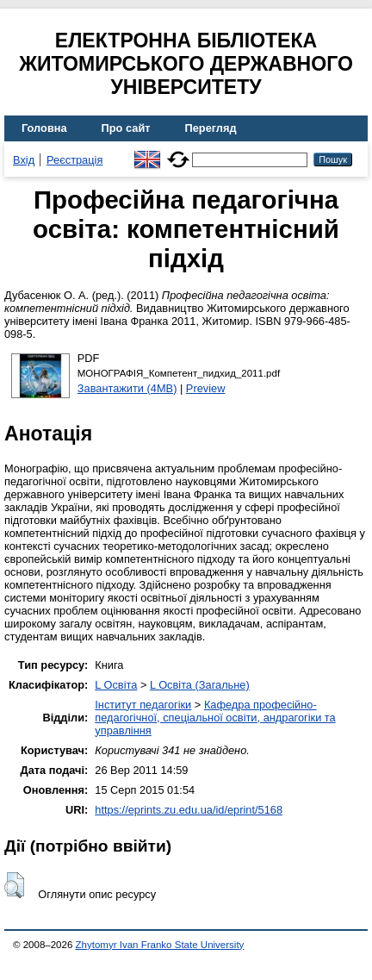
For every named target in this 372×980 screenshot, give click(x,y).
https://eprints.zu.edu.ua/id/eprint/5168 (189, 810)
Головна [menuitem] (44, 128)
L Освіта (116, 685)
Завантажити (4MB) (127, 388)
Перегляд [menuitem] (211, 128)
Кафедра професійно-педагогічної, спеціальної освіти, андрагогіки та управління (215, 718)
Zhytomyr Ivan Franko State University (160, 945)
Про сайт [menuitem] (126, 128)
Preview (206, 388)
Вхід (24, 160)
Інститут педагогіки (143, 705)
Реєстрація (74, 160)
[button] (14, 885)
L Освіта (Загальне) (200, 685)
